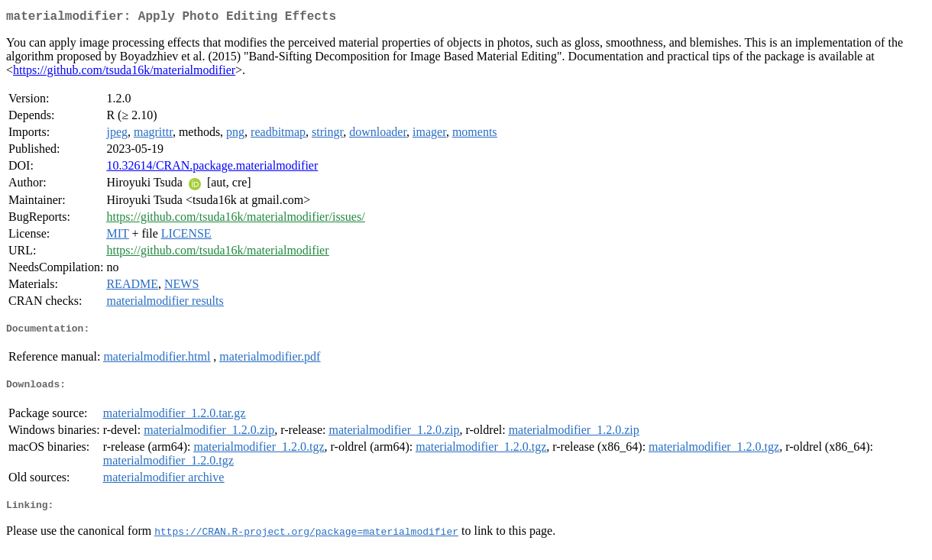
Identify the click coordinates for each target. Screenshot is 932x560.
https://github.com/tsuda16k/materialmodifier (124, 73)
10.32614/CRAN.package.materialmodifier (212, 168)
